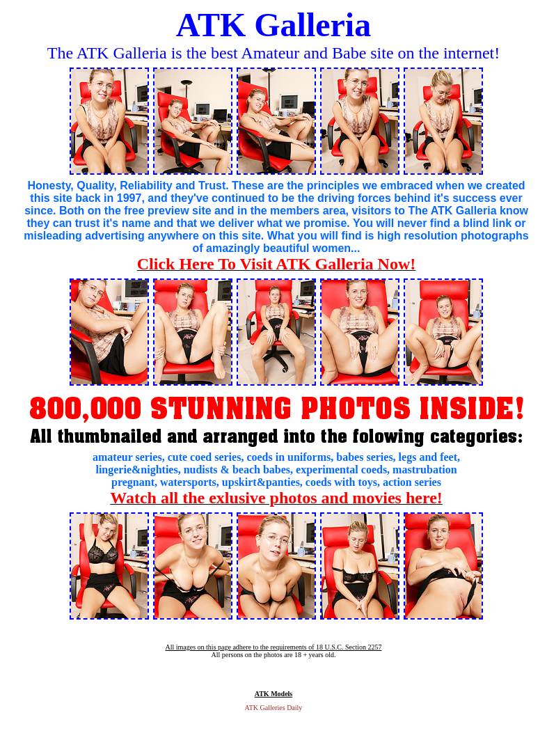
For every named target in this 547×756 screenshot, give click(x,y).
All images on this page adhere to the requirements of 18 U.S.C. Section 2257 (273, 647)
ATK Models (274, 694)
